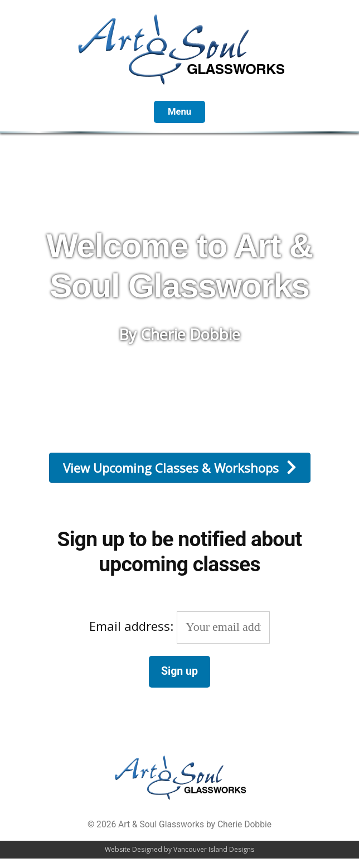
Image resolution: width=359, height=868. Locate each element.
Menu (179, 112)
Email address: (179, 626)
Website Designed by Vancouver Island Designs (179, 849)
